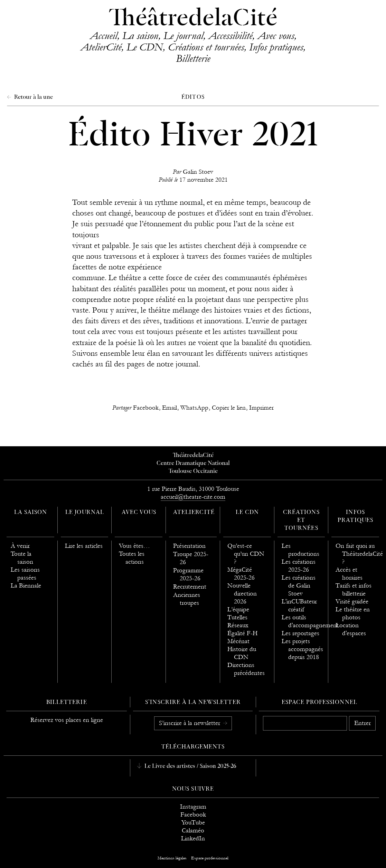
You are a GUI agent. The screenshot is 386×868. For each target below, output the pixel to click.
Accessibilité (230, 36)
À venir (20, 546)
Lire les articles (84, 546)
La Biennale (26, 586)
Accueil (103, 36)
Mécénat (238, 641)
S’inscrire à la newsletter (190, 723)
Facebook (146, 408)
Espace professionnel (319, 703)
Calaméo (193, 831)
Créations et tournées (206, 47)
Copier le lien (229, 408)
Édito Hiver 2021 (193, 137)
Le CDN (145, 47)
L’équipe (238, 609)
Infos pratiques (276, 47)
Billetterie (193, 58)
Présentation (189, 546)
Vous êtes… (134, 546)
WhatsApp (194, 408)
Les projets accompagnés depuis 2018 (302, 649)
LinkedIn (193, 838)
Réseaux (238, 625)
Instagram (193, 807)
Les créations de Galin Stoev (299, 586)
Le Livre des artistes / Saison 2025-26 (190, 766)
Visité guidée (352, 602)
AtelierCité (101, 47)
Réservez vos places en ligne (67, 720)
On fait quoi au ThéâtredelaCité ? (359, 554)
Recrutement (190, 587)
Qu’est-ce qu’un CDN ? (246, 554)
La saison (140, 36)
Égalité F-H (242, 633)
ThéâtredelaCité (193, 19)
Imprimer (261, 408)
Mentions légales (172, 858)
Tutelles (237, 617)
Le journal (183, 36)
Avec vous (276, 36)
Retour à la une (33, 97)
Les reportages (300, 633)
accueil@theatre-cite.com (193, 497)
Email (170, 408)
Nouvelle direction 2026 (242, 594)
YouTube (193, 823)
